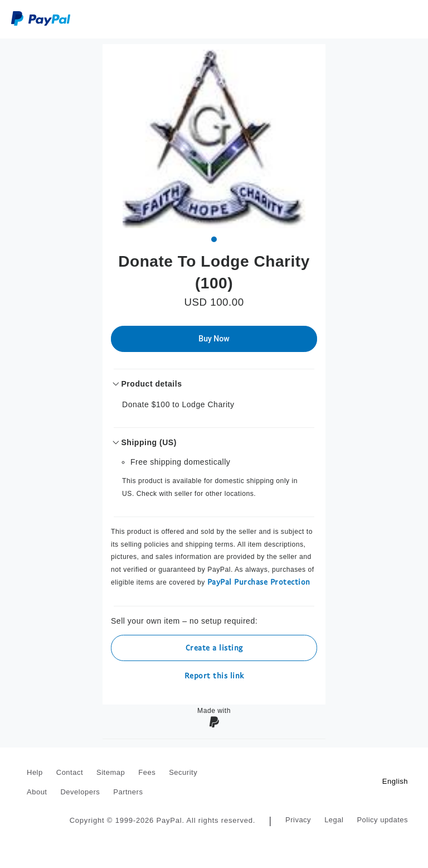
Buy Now (214, 339)
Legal (334, 820)
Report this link (214, 675)
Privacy (298, 820)
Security (183, 772)
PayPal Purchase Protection (259, 582)
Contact (70, 772)
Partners (128, 792)
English (395, 781)
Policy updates (382, 820)
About (37, 792)
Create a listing (214, 647)
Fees (147, 772)
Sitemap (111, 772)
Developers (80, 792)
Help (35, 772)
